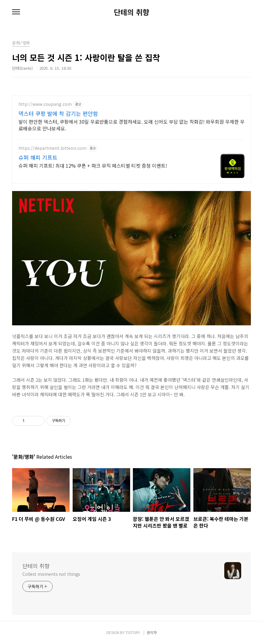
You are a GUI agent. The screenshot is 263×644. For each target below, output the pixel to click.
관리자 (152, 632)
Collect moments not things (51, 574)
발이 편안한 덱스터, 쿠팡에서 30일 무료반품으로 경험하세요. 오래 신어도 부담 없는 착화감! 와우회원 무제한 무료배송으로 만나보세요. (131, 125)
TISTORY (133, 632)
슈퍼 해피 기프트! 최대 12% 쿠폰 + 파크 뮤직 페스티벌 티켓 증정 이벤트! (93, 165)
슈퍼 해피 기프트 (38, 157)
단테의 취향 (131, 12)
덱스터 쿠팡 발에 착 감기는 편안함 (58, 113)
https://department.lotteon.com (52, 148)
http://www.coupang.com (45, 104)
